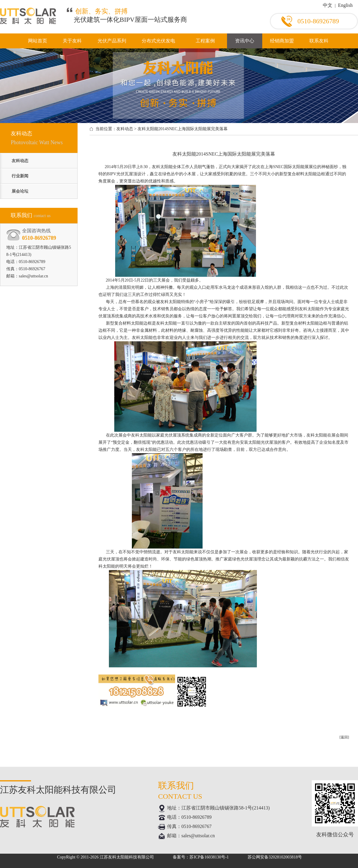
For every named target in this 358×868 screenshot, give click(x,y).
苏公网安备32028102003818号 (275, 857)
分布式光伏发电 (158, 41)
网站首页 (38, 41)
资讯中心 (245, 41)
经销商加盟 (282, 41)
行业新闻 (20, 176)
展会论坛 (20, 191)
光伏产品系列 (112, 41)
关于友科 (72, 41)
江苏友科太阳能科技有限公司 (127, 857)
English (345, 5)
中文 (328, 5)
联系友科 (319, 41)
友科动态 (20, 161)
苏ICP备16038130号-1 (209, 857)
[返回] (344, 737)
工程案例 (205, 41)
